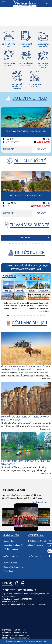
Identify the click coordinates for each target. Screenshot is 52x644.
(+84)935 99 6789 (20, 633)
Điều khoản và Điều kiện (38, 541)
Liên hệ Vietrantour (11, 549)
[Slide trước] (2, 15)
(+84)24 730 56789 (18, 630)
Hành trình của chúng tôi (13, 545)
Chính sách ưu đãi (10, 563)
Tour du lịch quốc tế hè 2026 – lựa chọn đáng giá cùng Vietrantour (26, 267)
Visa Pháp (25, 238)
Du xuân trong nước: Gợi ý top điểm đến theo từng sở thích (25, 463)
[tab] (10, 243)
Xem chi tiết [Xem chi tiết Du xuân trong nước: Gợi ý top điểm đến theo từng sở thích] (45, 474)
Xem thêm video (38, 502)
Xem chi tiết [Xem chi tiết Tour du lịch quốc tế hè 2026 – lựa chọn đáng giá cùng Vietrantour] (43, 311)
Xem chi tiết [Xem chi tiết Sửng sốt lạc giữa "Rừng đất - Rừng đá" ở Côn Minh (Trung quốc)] (45, 429)
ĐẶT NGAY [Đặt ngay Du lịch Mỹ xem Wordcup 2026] (41, 213)
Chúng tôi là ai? (9, 541)
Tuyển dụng (8, 571)
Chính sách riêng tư (36, 545)
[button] (3, 3)
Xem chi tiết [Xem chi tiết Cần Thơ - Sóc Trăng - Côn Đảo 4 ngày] (9, 149)
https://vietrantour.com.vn (20, 635)
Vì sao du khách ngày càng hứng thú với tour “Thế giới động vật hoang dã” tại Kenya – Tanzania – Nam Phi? (26, 368)
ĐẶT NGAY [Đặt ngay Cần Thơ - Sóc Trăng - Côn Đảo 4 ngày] (41, 149)
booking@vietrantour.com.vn (19, 638)
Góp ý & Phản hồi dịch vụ (13, 567)
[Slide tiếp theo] (50, 15)
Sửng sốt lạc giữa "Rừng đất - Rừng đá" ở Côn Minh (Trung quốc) (25, 418)
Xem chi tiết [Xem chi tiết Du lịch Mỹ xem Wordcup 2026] (9, 213)
